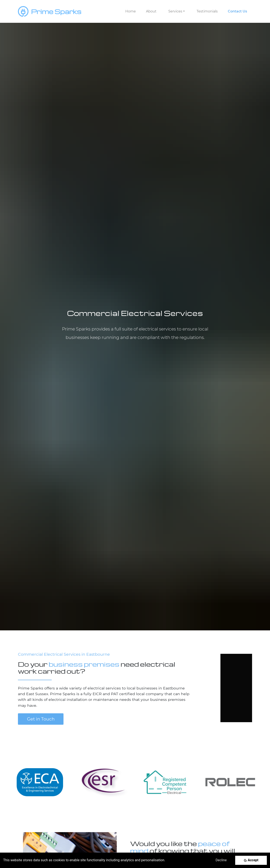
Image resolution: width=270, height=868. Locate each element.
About (151, 11)
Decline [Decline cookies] (221, 860)
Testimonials (207, 11)
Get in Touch (41, 719)
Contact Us (237, 11)
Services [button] (175, 11)
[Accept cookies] (251, 860)
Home (131, 11)
